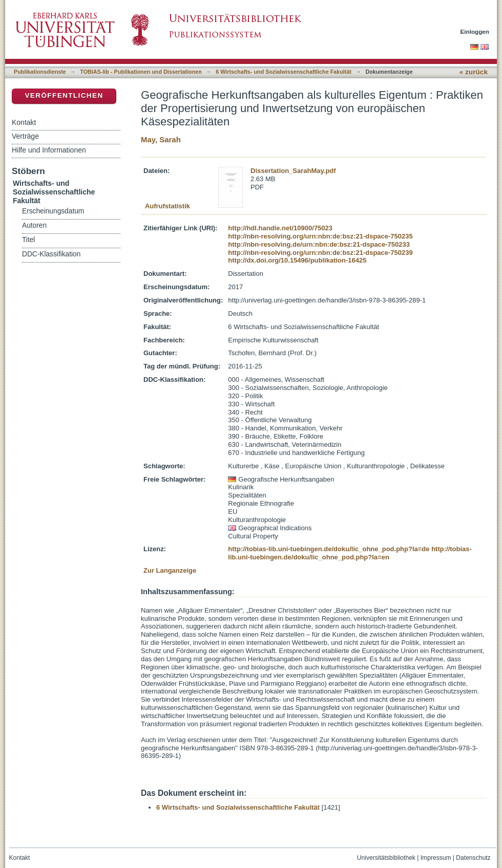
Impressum (436, 858)
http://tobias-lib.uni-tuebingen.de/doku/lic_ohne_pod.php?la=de (329, 549)
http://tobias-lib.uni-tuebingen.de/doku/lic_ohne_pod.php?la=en (350, 553)
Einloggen (475, 31)
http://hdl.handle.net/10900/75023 (280, 228)
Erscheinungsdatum (53, 211)
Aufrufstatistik (168, 206)
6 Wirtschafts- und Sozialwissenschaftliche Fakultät (284, 72)
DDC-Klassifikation (51, 254)
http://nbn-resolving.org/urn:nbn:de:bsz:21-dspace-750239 (320, 253)
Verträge (25, 136)
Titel (28, 240)
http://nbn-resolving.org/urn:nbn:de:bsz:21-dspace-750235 (320, 236)
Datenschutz (473, 858)
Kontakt (24, 122)
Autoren (34, 225)
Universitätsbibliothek (386, 858)
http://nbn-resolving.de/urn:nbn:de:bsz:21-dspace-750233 (319, 244)
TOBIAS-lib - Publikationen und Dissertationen (141, 72)
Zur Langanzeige (170, 570)
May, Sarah (161, 139)
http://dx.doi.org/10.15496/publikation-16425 (297, 260)
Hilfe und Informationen (49, 150)
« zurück (474, 72)
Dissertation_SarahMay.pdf (293, 171)
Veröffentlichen (64, 95)
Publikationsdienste (40, 72)
